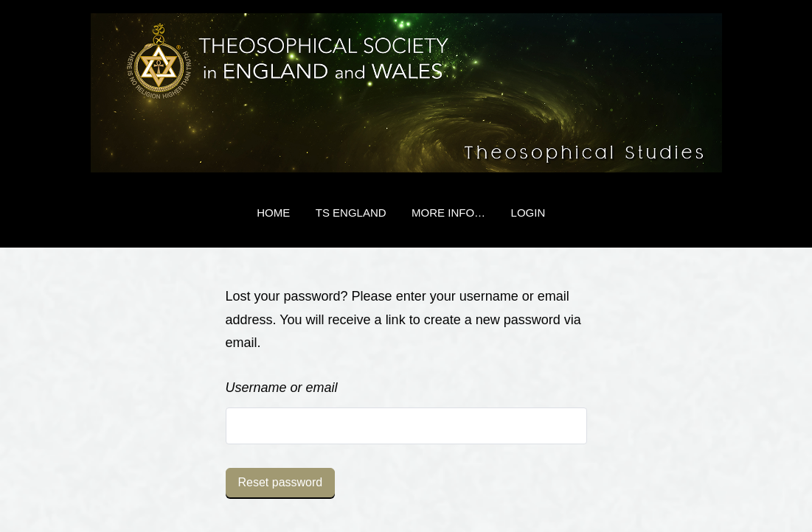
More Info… (448, 213)
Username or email (282, 388)
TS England (351, 213)
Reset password (281, 482)
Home (273, 213)
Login (528, 213)
